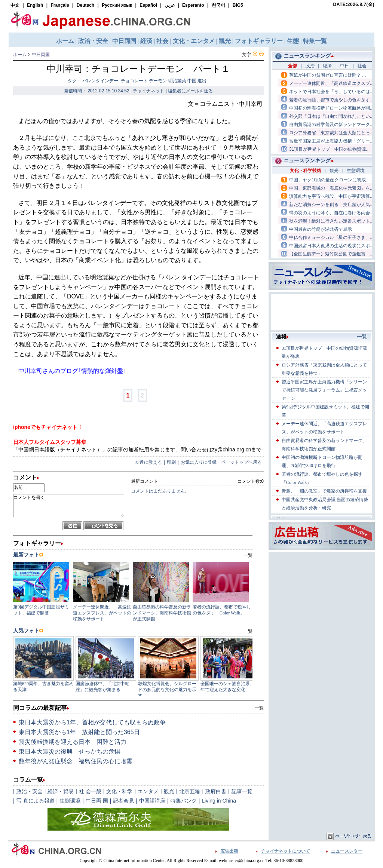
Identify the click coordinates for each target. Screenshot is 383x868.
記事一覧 (242, 791)
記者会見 (123, 801)
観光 (169, 791)
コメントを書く (69, 506)
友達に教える (148, 462)
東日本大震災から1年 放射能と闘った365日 (79, 732)
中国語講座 (152, 801)
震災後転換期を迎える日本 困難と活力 (73, 742)
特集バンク (184, 801)
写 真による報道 (36, 801)
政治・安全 (30, 791)
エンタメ (148, 791)
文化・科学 (119, 791)
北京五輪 (190, 791)
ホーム (20, 55)
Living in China (219, 801)
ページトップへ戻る (242, 462)
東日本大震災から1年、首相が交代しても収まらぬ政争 (92, 722)
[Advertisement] (322, 601)
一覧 (259, 708)
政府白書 (216, 791)
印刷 (171, 462)
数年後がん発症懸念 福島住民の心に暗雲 (76, 761)
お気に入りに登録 (199, 462)
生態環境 (70, 801)
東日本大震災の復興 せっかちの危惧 (70, 752)
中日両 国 (97, 801)
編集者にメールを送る (190, 91)
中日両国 (41, 55)
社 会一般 (90, 791)
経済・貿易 (61, 791)
